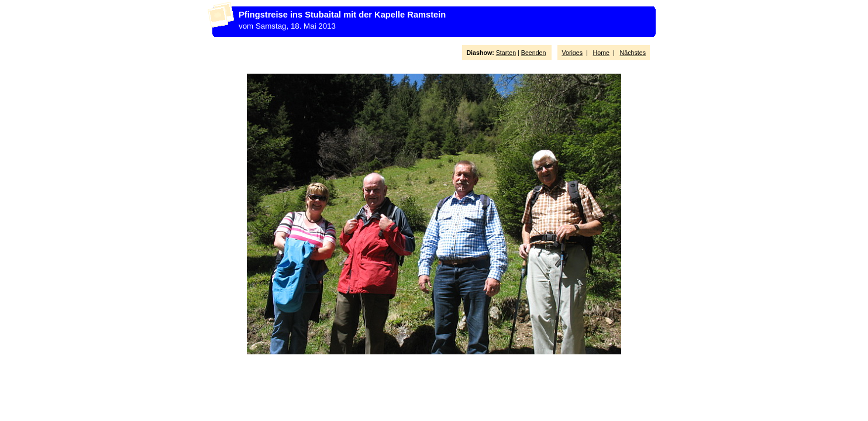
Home (601, 53)
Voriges (572, 53)
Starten (506, 53)
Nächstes (633, 53)
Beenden (534, 53)
